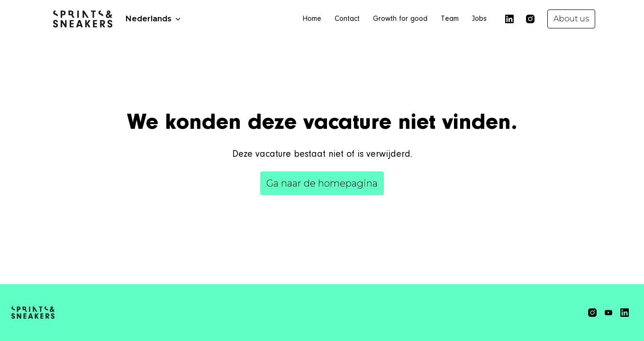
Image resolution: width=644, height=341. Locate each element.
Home (312, 19)
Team (450, 19)
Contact (347, 19)
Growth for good (400, 19)
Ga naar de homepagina (322, 183)
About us (571, 19)
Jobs (479, 19)
